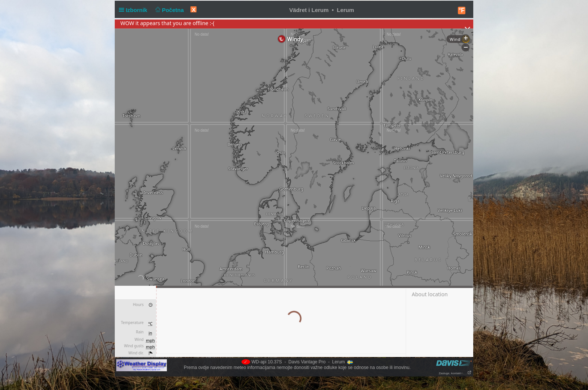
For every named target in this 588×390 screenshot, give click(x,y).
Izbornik (135, 10)
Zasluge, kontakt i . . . (455, 373)
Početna (169, 10)
